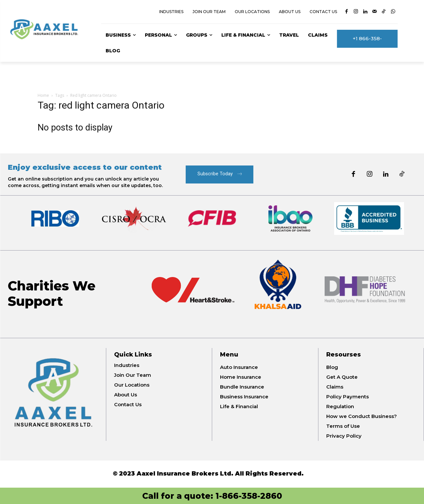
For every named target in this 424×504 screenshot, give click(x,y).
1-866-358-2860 (249, 496)
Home (43, 95)
